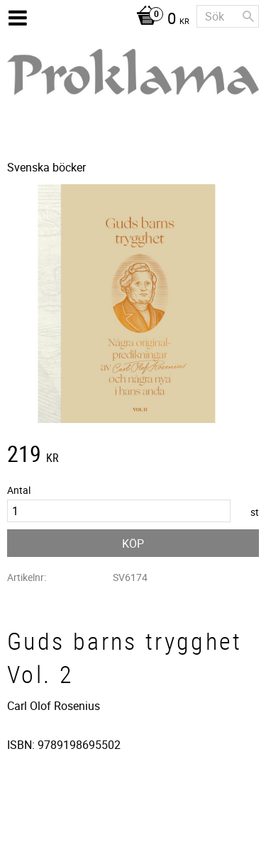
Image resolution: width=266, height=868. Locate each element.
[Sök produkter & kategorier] (228, 16)
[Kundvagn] (159, 20)
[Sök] (248, 16)
